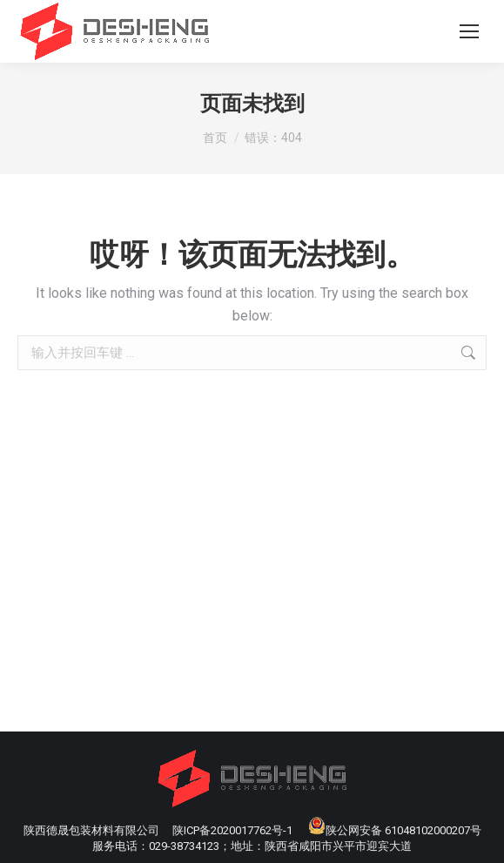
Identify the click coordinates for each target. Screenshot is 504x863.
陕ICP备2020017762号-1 (232, 830)
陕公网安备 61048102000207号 (395, 830)
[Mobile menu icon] (469, 31)
